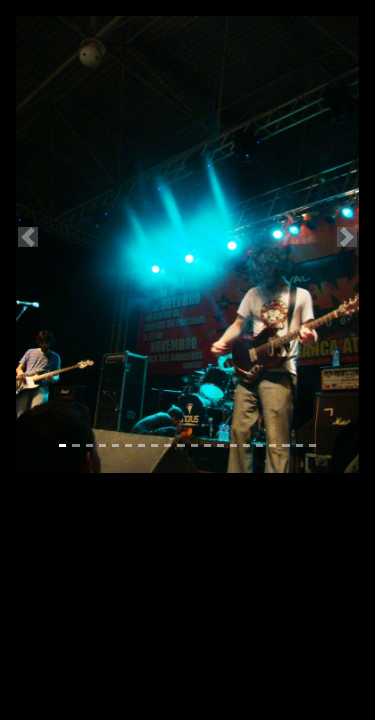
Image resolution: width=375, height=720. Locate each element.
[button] (28, 236)
